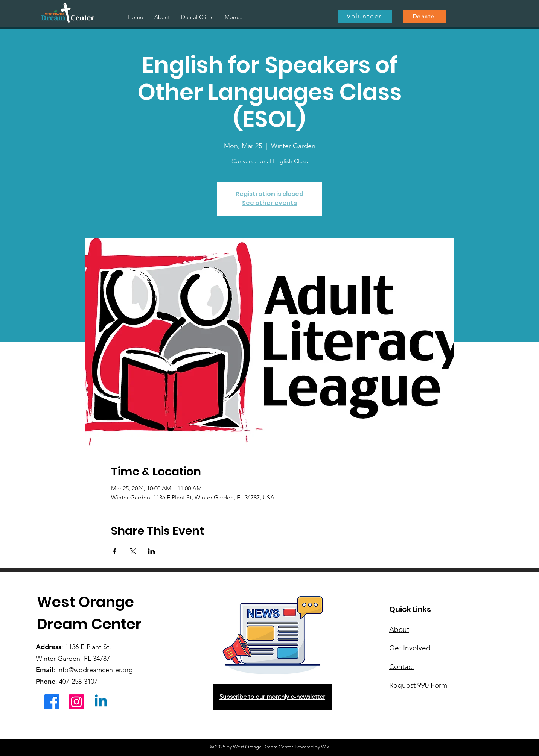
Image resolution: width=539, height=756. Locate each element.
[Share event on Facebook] (115, 551)
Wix (325, 747)
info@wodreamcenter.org (95, 670)
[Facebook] (52, 702)
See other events (269, 203)
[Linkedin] (101, 702)
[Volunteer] (365, 16)
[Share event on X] (133, 551)
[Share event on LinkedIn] (151, 551)
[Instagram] (76, 702)
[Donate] (424, 16)
